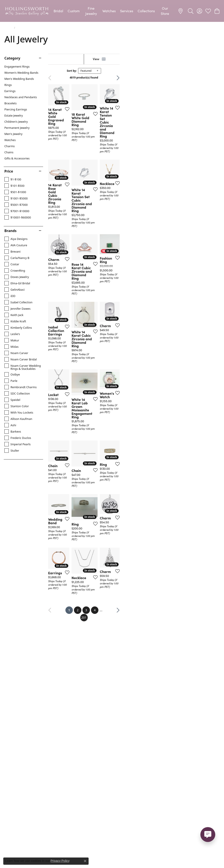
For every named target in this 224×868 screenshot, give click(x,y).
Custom (74, 11)
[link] (181, 11)
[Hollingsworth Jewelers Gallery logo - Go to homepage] (27, 11)
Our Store (165, 11)
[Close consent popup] (85, 861)
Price (9, 171)
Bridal (58, 11)
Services (127, 11)
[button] (191, 11)
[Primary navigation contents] (112, 11)
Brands (10, 231)
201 (152, 727)
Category (12, 58)
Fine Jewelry (91, 11)
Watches (109, 11)
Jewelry (8, 28)
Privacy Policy (60, 861)
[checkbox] (13, 179)
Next (212, 78)
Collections (146, 11)
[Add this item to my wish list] (100, 143)
